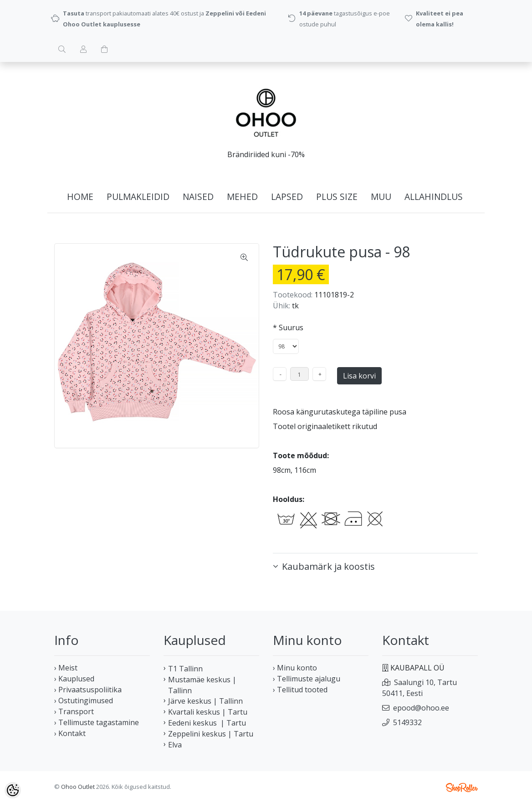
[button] (375, 567)
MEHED (242, 197)
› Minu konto (295, 668)
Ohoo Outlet (78, 787)
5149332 (407, 722)
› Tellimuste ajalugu (307, 679)
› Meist (66, 668)
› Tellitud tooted (300, 690)
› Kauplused (74, 679)
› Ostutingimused (84, 701)
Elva (175, 745)
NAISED (198, 197)
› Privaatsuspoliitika (88, 690)
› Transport (74, 711)
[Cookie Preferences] (13, 790)
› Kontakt (70, 733)
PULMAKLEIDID (138, 197)
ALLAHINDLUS (434, 197)
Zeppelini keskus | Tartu (211, 734)
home (80, 197)
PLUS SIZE (337, 197)
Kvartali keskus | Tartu (208, 712)
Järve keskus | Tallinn (205, 701)
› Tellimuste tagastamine (97, 722)
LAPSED (287, 197)
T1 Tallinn (185, 669)
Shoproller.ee (462, 788)
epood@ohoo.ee (421, 708)
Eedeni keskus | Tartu (207, 723)
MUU (381, 197)
